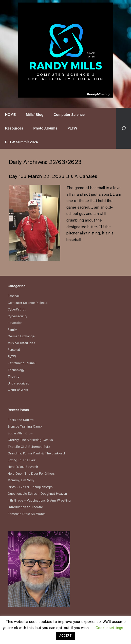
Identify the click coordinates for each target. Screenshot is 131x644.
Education (15, 323)
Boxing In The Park (22, 460)
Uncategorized (18, 383)
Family (12, 330)
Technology (16, 370)
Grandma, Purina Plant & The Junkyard (36, 453)
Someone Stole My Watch (27, 514)
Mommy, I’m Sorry (21, 480)
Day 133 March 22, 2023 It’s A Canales (53, 176)
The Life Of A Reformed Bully (29, 447)
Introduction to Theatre (25, 507)
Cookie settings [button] (109, 628)
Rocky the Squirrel (21, 420)
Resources (14, 128)
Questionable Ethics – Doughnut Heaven (37, 494)
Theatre (13, 377)
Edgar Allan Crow (20, 433)
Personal (14, 350)
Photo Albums (45, 128)
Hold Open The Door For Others (31, 474)
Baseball (14, 296)
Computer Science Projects (27, 303)
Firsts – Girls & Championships (30, 487)
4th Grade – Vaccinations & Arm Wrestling (39, 501)
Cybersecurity (17, 316)
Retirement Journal (22, 363)
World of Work (18, 390)
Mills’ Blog (35, 115)
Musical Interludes (21, 343)
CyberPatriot (17, 309)
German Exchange (21, 336)
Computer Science (69, 115)
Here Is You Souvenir (23, 467)
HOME (10, 115)
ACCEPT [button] (65, 636)
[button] (124, 128)
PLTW (72, 128)
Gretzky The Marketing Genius (30, 440)
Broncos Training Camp (25, 427)
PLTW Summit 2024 (21, 142)
